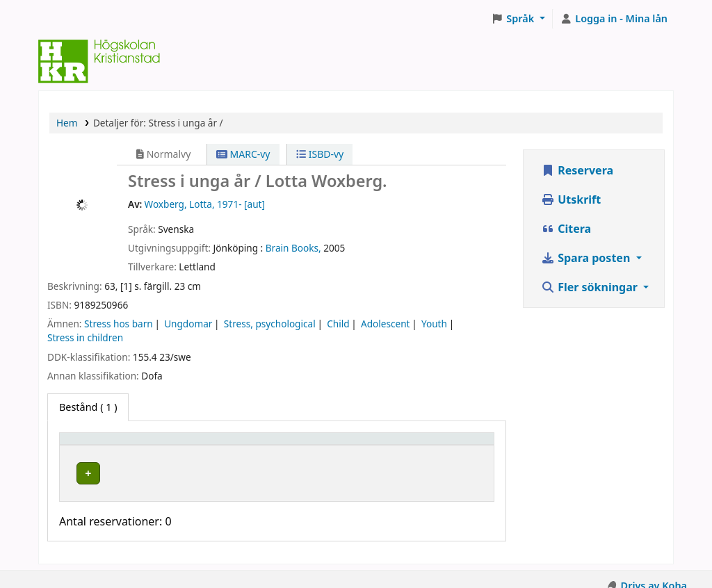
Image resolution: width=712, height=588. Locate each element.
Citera (566, 229)
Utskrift (571, 199)
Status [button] (439, 445)
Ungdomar (188, 324)
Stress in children (85, 337)
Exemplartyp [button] (97, 445)
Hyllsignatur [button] (337, 445)
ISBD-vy (320, 154)
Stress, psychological (270, 324)
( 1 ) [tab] (88, 407)
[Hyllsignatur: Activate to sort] (358, 445)
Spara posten (587, 258)
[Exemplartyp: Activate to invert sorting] (119, 445)
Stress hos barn (119, 324)
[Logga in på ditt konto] (614, 19)
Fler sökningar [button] (591, 287)
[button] (518, 19)
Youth (434, 324)
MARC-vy (243, 154)
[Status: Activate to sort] (455, 445)
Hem (67, 123)
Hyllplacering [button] (217, 445)
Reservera (577, 170)
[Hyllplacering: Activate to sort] (239, 445)
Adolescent (385, 324)
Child (338, 324)
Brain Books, (293, 248)
